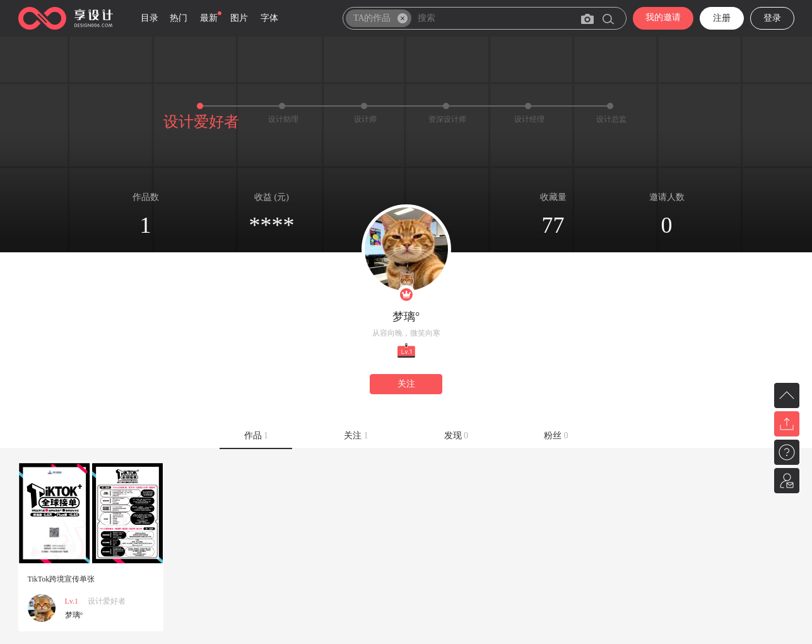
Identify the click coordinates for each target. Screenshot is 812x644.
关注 (406, 384)
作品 (256, 436)
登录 (772, 18)
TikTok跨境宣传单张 (62, 579)
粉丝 (556, 436)
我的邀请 (663, 17)
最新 (209, 18)
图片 (239, 18)
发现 (456, 436)
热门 (179, 18)
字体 (269, 18)
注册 (722, 18)
